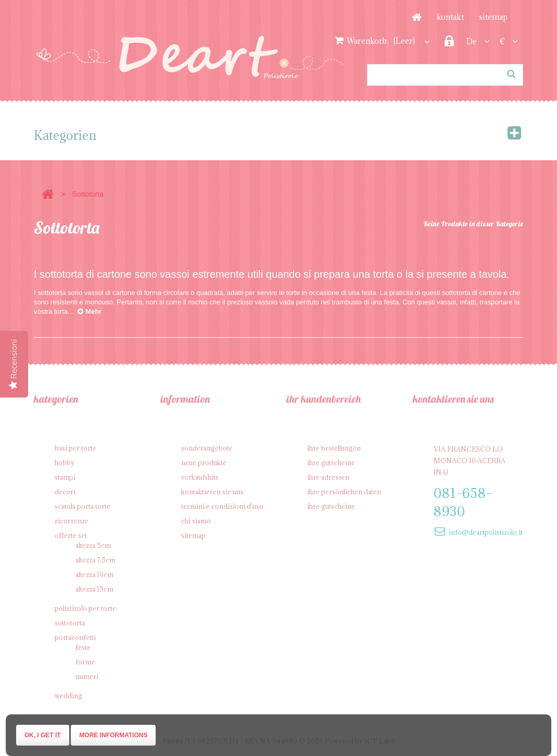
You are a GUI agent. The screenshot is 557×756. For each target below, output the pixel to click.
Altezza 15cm (94, 589)
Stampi (65, 477)
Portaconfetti (75, 637)
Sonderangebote (207, 448)
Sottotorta (70, 623)
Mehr (90, 311)
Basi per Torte (75, 448)
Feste (83, 647)
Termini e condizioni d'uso (222, 506)
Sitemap (493, 17)
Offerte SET (71, 535)
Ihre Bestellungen (334, 448)
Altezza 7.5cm (96, 560)
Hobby (65, 463)
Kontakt (450, 17)
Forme (85, 662)
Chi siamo (196, 521)
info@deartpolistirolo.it (486, 532)
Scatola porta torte (83, 506)
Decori (65, 492)
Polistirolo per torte (85, 608)
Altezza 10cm (94, 574)
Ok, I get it (43, 735)
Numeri (87, 676)
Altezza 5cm (93, 545)
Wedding (68, 696)
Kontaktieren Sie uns (212, 492)
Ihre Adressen (328, 477)
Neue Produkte (204, 463)
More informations (113, 735)
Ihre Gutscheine (331, 463)
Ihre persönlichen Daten (344, 492)
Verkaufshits (200, 477)
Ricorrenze (72, 521)
